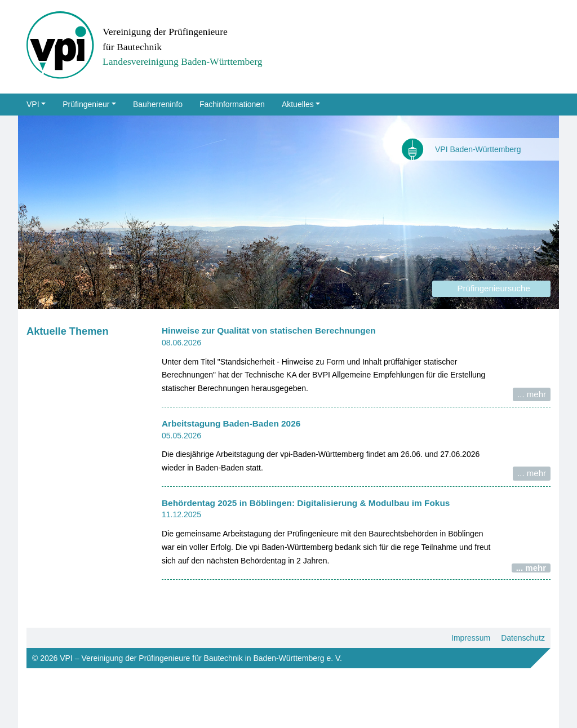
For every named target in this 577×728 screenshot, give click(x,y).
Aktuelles (298, 104)
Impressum (471, 638)
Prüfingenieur (86, 104)
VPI (33, 104)
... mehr (532, 394)
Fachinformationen (232, 104)
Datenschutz (523, 638)
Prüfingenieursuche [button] (491, 288)
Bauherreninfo (158, 104)
